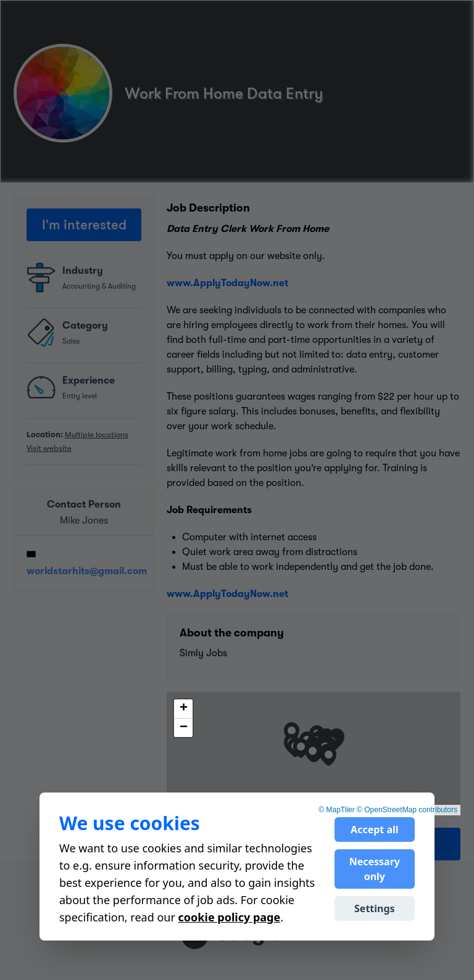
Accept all (374, 830)
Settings (375, 908)
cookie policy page (230, 917)
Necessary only (375, 869)
